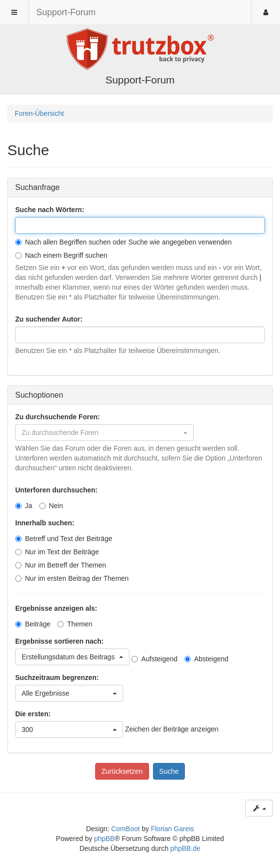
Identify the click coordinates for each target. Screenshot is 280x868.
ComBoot (126, 829)
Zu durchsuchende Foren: (58, 417)
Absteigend (206, 659)
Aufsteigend (154, 659)
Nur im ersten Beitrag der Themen (72, 578)
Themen (75, 624)
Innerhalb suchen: (45, 523)
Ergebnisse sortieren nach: (60, 641)
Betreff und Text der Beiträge (64, 539)
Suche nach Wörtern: (50, 210)
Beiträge (33, 624)
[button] (104, 433)
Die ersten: (33, 714)
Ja (24, 506)
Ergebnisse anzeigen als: (56, 608)
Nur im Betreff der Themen (61, 565)
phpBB (104, 839)
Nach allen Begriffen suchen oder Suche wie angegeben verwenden (124, 242)
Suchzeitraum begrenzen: (57, 678)
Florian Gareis (173, 829)
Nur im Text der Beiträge (57, 552)
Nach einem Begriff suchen (61, 255)
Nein (51, 506)
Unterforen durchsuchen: (56, 490)
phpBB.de (185, 848)
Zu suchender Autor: (49, 319)
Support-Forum (66, 12)
